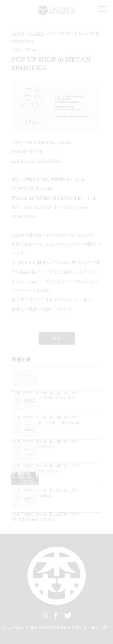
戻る (57, 339)
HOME (18, 34)
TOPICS (36, 34)
